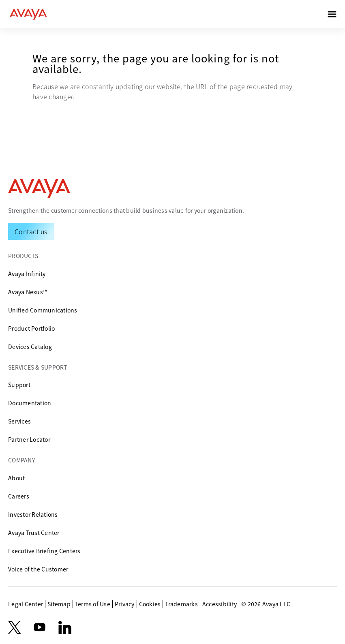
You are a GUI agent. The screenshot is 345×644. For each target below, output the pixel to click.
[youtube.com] (40, 627)
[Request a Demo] (31, 231)
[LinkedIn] (65, 627)
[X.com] (14, 627)
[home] (28, 14)
